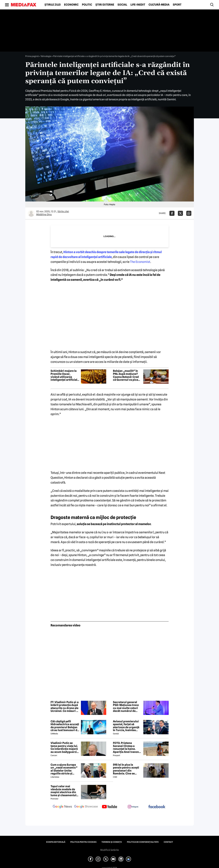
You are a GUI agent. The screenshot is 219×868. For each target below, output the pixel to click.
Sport (177, 5)
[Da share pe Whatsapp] (189, 213)
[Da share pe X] (180, 213)
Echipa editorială (56, 842)
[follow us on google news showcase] (86, 807)
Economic (71, 5)
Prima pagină (32, 56)
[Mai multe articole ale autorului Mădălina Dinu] (31, 213)
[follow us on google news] (62, 807)
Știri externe (105, 5)
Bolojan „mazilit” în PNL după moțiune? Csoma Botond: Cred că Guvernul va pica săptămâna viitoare (126, 375)
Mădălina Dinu (44, 214)
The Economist (140, 262)
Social (122, 5)
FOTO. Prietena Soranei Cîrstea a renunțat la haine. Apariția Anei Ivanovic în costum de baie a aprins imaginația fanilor (127, 747)
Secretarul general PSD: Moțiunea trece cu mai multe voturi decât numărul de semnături (126, 707)
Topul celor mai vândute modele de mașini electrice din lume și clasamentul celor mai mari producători (63, 791)
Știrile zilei (53, 5)
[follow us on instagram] (133, 807)
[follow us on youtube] (110, 807)
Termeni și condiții (112, 842)
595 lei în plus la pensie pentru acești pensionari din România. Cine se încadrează (126, 769)
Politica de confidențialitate (143, 842)
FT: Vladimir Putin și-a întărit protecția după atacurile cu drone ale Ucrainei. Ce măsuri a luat (65, 707)
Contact (168, 842)
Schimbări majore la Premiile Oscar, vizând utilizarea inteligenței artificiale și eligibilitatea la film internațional (65, 375)
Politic (87, 5)
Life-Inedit (138, 5)
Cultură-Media (159, 5)
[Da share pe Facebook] (172, 213)
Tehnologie (46, 56)
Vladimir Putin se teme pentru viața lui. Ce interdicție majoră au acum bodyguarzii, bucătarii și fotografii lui (64, 747)
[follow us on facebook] (157, 807)
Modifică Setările (110, 850)
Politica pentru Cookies (83, 842)
